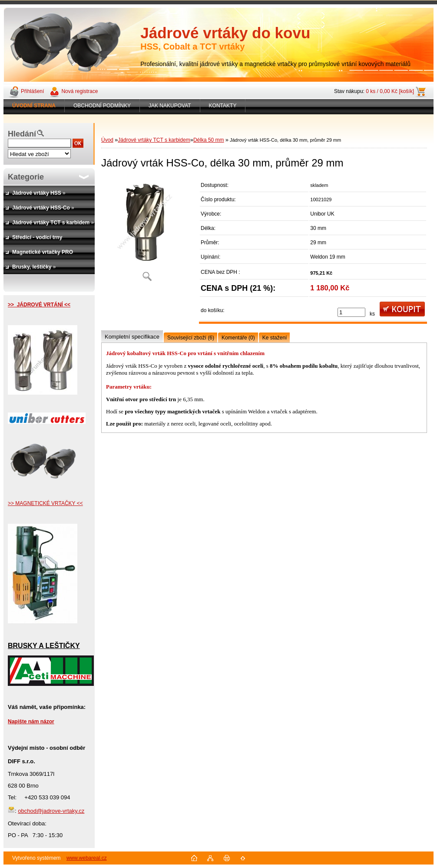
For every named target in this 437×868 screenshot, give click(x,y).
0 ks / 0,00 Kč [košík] (390, 91)
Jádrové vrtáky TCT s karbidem (154, 140)
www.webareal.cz (87, 858)
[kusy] (351, 312)
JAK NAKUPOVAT (170, 106)
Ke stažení (275, 338)
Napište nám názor (31, 722)
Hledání (22, 134)
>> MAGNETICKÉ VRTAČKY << (45, 503)
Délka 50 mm (209, 140)
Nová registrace (79, 91)
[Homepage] (34, 106)
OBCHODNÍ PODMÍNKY (102, 106)
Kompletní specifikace (132, 337)
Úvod (107, 140)
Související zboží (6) (191, 338)
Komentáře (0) (238, 338)
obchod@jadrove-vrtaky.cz (51, 811)
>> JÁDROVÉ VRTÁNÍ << (39, 305)
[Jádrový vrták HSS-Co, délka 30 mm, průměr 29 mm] (147, 232)
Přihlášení (32, 91)
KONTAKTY (223, 106)
